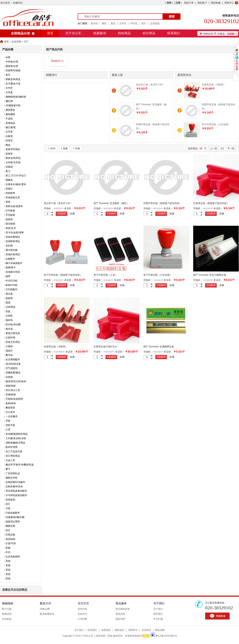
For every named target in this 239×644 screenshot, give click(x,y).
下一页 (231, 149)
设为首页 (5, 3)
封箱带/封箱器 (13, 70)
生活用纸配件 (13, 360)
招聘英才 (133, 630)
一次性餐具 (12, 416)
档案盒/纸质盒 (13, 79)
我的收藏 (216, 3)
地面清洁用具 (13, 522)
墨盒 (113, 23)
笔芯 (8, 75)
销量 (65, 149)
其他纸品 (10, 123)
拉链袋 (9, 167)
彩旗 (8, 548)
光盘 (8, 311)
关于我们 (159, 603)
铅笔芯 (9, 141)
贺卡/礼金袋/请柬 (15, 233)
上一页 (214, 149)
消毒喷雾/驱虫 (13, 373)
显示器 (9, 294)
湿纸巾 (9, 351)
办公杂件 (10, 412)
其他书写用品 (13, 149)
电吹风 (9, 320)
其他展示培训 (13, 272)
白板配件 (10, 259)
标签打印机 (12, 285)
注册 (178, 3)
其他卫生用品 (13, 342)
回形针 (9, 189)
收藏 (72, 214)
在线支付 (82, 614)
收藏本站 (18, 3)
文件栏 (9, 88)
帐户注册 (7, 609)
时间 (53, 149)
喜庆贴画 (10, 539)
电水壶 (9, 329)
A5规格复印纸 (13, 106)
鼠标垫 (9, 298)
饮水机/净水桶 (13, 324)
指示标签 (10, 224)
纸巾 (144, 23)
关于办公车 (73, 33)
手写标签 (10, 215)
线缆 (8, 303)
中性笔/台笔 (12, 62)
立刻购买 (62, 214)
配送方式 (45, 603)
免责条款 (106, 630)
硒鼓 (104, 23)
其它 (8, 504)
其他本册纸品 (13, 237)
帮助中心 (229, 3)
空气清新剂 (12, 368)
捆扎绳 (9, 101)
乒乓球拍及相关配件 (16, 495)
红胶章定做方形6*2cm (105, 347)
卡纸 (8, 508)
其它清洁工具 (13, 390)
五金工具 (10, 460)
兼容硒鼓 (10, 114)
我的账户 (202, 3)
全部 (8, 57)
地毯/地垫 (11, 386)
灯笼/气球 (11, 543)
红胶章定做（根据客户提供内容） (211, 203)
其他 (8, 561)
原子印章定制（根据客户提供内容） (63, 275)
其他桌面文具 (13, 197)
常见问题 (158, 619)
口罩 (8, 430)
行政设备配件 (13, 513)
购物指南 (8, 603)
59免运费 (45, 609)
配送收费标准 (47, 614)
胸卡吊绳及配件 (14, 263)
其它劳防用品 (13, 456)
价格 (78, 149)
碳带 (8, 276)
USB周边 (10, 307)
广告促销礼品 (13, 473)
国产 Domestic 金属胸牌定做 (159, 347)
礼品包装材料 (13, 557)
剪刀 (8, 171)
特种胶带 (10, 193)
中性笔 (134, 23)
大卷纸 (9, 346)
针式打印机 (12, 281)
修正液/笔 (11, 127)
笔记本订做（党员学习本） (150, 85)
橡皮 (8, 145)
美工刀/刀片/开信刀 (16, 176)
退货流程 (120, 614)
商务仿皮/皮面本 (14, 206)
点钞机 (9, 316)
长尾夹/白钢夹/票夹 (16, 184)
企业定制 (16, 42)
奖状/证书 (11, 228)
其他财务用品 (13, 241)
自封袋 (9, 246)
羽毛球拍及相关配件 (16, 491)
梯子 (8, 469)
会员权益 (7, 619)
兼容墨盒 (10, 110)
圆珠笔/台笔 (12, 66)
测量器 (9, 180)
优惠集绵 (100, 33)
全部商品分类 (21, 33)
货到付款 (82, 609)
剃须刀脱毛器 (13, 333)
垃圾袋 (9, 377)
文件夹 (123, 23)
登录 (169, 3)
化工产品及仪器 (14, 451)
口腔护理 (10, 338)
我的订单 (189, 3)
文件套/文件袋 (13, 162)
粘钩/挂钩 (11, 403)
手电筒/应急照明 (14, 399)
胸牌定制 (10, 526)
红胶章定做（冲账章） (214, 85)
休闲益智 (10, 500)
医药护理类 (12, 447)
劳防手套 (10, 425)
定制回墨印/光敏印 (15, 482)
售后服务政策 (123, 609)
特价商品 (124, 33)
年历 (8, 552)
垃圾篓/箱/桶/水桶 (15, 517)
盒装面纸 (155, 23)
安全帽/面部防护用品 (17, 434)
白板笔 (9, 136)
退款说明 (120, 619)
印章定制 (10, 535)
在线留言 (147, 630)
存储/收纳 (11, 395)
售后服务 (121, 603)
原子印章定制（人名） (106, 275)
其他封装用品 (13, 254)
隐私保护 (119, 630)
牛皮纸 (9, 119)
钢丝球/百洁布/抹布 (16, 381)
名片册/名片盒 (13, 84)
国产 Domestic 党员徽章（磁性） (111, 203)
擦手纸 (9, 355)
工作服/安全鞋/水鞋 (16, 438)
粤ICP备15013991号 (166, 636)
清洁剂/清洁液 (13, 364)
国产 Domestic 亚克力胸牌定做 (210, 275)
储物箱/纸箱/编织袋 (16, 97)
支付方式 (83, 603)
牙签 (8, 421)
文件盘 (9, 92)
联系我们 (174, 33)
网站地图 (160, 630)
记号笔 (9, 132)
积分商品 (149, 33)
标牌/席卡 (11, 268)
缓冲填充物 (12, 250)
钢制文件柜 (12, 478)
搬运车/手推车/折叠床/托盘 (20, 465)
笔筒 (8, 202)
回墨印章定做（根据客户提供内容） (163, 203)
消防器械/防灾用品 (15, 443)
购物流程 (7, 614)
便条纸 (9, 219)
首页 (50, 33)
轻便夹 (9, 154)
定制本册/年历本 (14, 487)
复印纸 (94, 23)
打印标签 (10, 211)
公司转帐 (82, 619)
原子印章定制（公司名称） (216, 124)
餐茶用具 (10, 408)
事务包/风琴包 (13, 158)
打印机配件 (12, 289)
